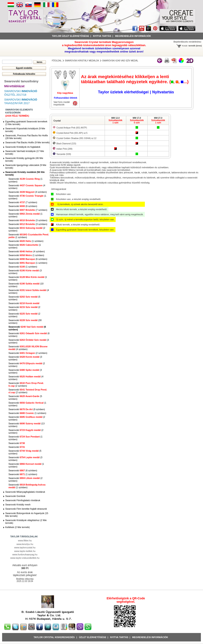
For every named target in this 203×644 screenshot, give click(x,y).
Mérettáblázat (14, 86)
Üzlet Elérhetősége (93, 637)
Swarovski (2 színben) (28, 353)
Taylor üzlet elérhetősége (71, 36)
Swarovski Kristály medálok (82, 61)
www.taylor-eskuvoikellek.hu (25, 558)
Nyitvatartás (163, 92)
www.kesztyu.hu (25, 544)
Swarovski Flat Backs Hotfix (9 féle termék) (27, 142)
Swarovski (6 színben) (23, 206)
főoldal (57, 61)
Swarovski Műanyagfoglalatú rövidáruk (25, 492)
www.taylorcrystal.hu (25, 547)
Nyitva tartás (102, 36)
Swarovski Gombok (15, 496)
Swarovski (24, 303)
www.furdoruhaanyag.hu (25, 554)
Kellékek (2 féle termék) (18, 527)
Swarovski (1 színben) (26, 241)
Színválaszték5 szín (137, 121)
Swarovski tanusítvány (21, 81)
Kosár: (185, 46)
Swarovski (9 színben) (27, 409)
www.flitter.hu (25, 541)
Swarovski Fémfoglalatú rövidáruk (23, 500)
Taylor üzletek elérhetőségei (123, 92)
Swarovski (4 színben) (28, 192)
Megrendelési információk (133, 36)
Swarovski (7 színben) (23, 202)
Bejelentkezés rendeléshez (187, 42)
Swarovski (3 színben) (28, 220)
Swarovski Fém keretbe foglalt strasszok (26, 509)
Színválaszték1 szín (115, 121)
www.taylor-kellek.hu (25, 551)
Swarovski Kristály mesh (18, 505)
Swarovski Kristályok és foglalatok (23, 147)
